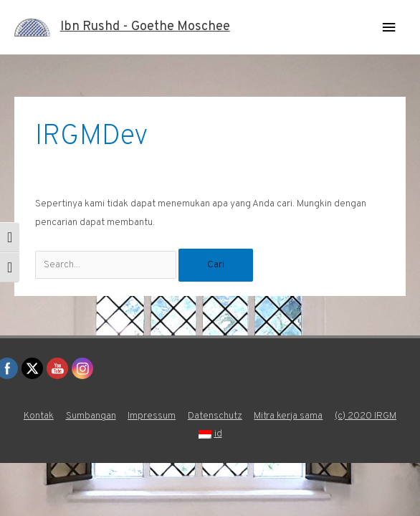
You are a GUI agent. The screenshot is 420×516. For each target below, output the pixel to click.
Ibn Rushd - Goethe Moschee (145, 27)
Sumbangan (91, 416)
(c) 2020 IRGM (366, 416)
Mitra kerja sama (288, 416)
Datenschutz (215, 416)
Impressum (152, 416)
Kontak (39, 416)
